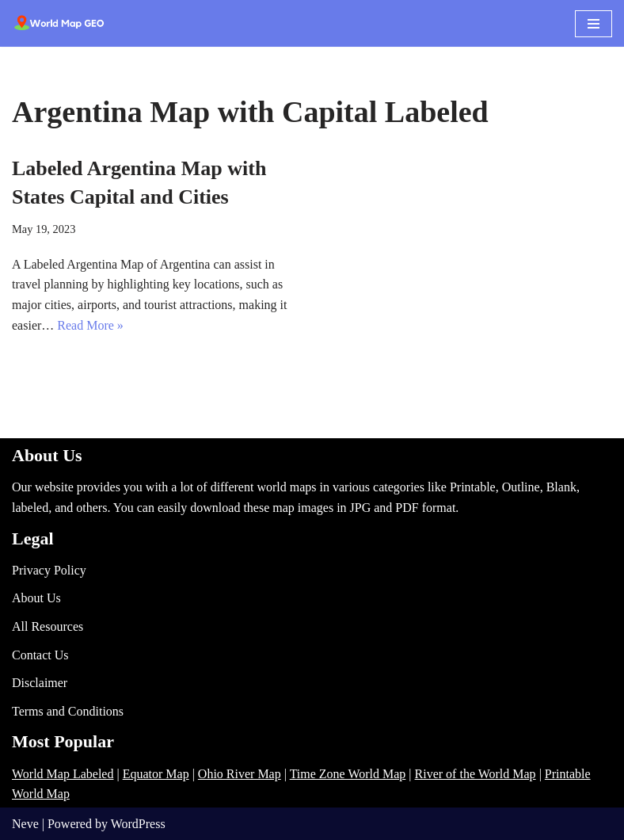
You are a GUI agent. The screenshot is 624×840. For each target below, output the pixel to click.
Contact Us (40, 655)
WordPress (138, 824)
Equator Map (156, 774)
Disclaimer (40, 683)
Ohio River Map (240, 774)
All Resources (48, 626)
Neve (25, 824)
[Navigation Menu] (594, 24)
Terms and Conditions (68, 711)
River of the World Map (476, 774)
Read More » (90, 325)
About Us (36, 598)
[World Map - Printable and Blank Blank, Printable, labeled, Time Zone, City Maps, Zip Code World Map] (59, 23)
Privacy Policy (49, 570)
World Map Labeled (63, 774)
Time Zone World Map (348, 774)
